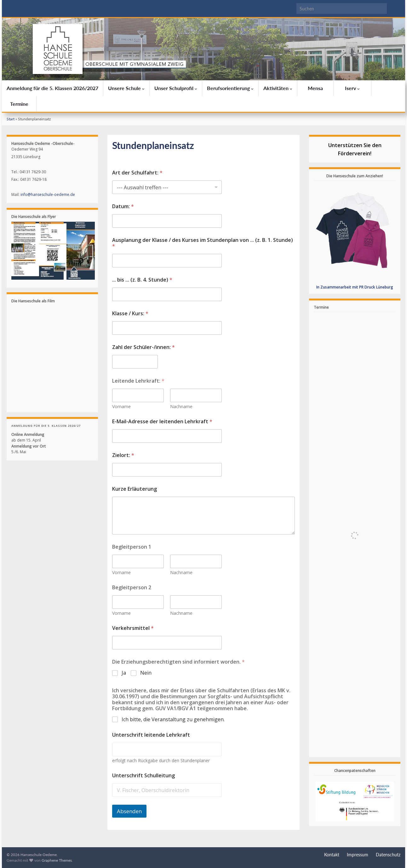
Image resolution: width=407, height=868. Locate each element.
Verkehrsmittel (133, 628)
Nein (146, 673)
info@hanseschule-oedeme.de (48, 194)
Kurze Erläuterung (135, 489)
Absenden (129, 811)
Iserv (352, 88)
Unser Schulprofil (176, 88)
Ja (124, 673)
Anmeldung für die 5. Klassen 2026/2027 (52, 88)
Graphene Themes (57, 860)
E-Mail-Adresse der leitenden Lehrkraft (162, 422)
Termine (19, 104)
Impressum (358, 855)
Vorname (121, 406)
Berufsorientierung (230, 88)
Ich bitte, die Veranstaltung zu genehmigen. (173, 720)
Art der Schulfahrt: (137, 173)
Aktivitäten (278, 88)
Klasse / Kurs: (130, 314)
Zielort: (123, 455)
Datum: (123, 206)
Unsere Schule (126, 88)
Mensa (315, 88)
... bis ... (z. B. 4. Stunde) (142, 280)
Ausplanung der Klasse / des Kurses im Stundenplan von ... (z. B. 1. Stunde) (203, 243)
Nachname (181, 406)
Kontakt (332, 855)
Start (11, 119)
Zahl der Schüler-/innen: (143, 347)
